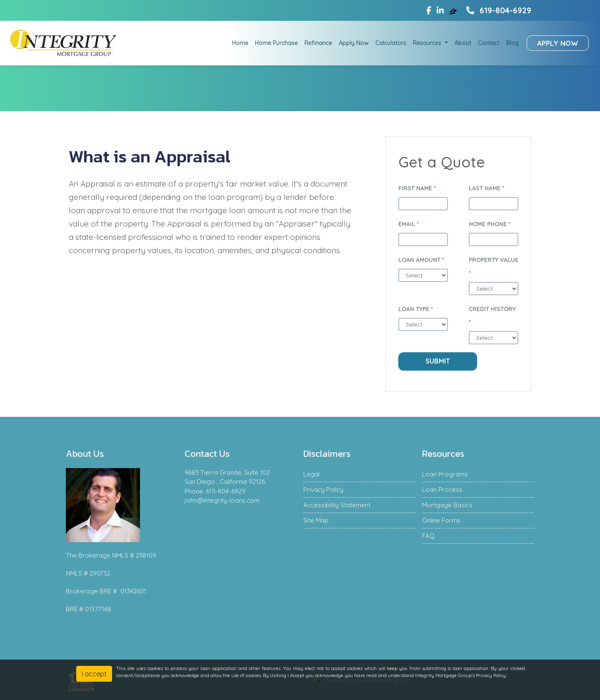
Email (409, 224)
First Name (417, 188)
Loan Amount (421, 260)
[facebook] (429, 10)
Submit (438, 361)
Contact (489, 43)
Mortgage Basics (447, 505)
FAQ (428, 536)
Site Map (316, 520)
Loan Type (416, 309)
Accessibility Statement (337, 505)
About (463, 43)
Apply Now (354, 43)
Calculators (391, 43)
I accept (94, 674)
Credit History (492, 316)
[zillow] (454, 10)
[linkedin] (440, 10)
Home (240, 43)
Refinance (318, 43)
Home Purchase (276, 43)
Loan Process (442, 490)
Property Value (494, 267)
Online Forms (441, 520)
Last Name (486, 188)
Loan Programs (445, 474)
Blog (512, 43)
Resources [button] (428, 43)
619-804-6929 (498, 10)
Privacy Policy (323, 490)
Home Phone (490, 224)
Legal (311, 474)
